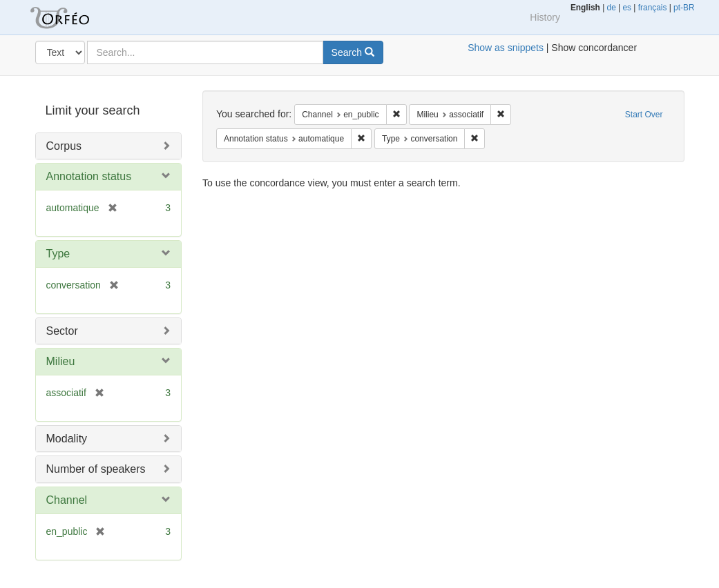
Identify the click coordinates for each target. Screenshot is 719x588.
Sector (62, 331)
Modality (67, 439)
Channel (67, 500)
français (653, 8)
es (627, 8)
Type (58, 254)
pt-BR (684, 8)
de (612, 8)
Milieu (61, 361)
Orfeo (77, 17)
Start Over (644, 115)
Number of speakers (96, 469)
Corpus (64, 146)
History (545, 17)
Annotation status (89, 176)
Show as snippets (506, 48)
